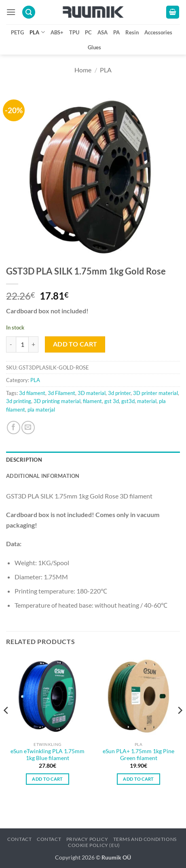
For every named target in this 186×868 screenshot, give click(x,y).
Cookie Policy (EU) (94, 845)
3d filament (32, 393)
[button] (11, 12)
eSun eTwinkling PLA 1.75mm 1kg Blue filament (48, 755)
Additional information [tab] (43, 476)
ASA (103, 32)
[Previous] (6, 727)
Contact (19, 839)
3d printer (119, 393)
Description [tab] (24, 460)
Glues (94, 47)
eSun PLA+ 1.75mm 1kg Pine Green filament (138, 755)
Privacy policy (87, 839)
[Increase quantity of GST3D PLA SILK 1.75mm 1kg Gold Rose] (34, 344)
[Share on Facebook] (14, 428)
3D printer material (155, 393)
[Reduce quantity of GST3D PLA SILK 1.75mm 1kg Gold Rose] (11, 344)
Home (83, 70)
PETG (17, 32)
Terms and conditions (145, 839)
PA (116, 32)
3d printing (19, 401)
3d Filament (61, 393)
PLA (37, 32)
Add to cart (75, 344)
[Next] (180, 727)
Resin (132, 32)
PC (88, 32)
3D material (92, 393)
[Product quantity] (22, 344)
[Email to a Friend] (28, 428)
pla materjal (41, 410)
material (147, 401)
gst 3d (112, 401)
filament (92, 401)
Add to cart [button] (48, 779)
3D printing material (57, 401)
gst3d (128, 401)
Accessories (158, 32)
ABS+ (57, 32)
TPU (74, 32)
